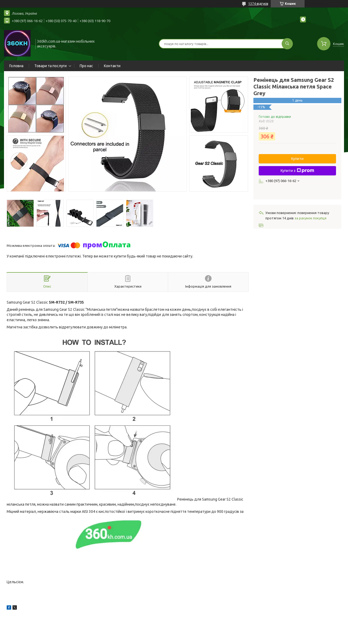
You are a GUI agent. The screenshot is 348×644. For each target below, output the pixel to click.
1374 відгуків (258, 4)
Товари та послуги (50, 66)
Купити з (297, 171)
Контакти (112, 66)
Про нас (86, 66)
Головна (16, 66)
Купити (297, 159)
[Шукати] (287, 44)
